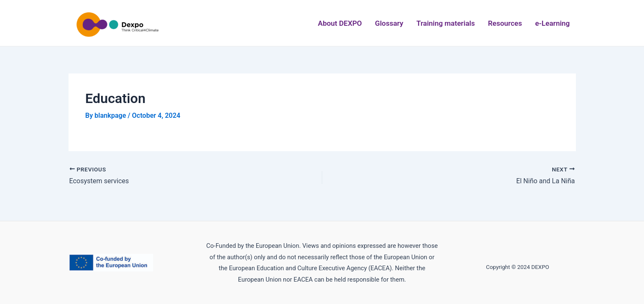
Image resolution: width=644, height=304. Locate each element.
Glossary (389, 23)
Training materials (446, 23)
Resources (505, 23)
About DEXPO (340, 23)
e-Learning (552, 23)
